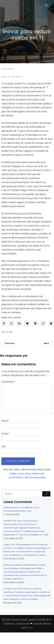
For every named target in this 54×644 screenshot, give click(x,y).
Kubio (29, 628)
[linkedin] (19, 323)
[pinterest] (35, 323)
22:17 (20, 77)
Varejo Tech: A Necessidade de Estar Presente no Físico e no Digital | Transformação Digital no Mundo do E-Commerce (27, 548)
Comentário (8, 382)
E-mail (5, 434)
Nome (6, 421)
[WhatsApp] (43, 323)
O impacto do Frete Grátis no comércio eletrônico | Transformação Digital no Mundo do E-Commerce (27, 592)
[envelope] (27, 323)
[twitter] (11, 323)
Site (4, 446)
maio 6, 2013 (8, 77)
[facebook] (4, 323)
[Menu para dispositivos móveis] (46, 5)
